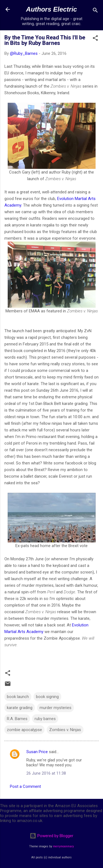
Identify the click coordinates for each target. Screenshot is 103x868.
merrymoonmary (63, 846)
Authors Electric (51, 9)
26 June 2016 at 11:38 (46, 773)
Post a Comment (25, 786)
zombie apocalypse (24, 730)
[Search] (95, 11)
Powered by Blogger (51, 836)
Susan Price (37, 752)
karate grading (20, 708)
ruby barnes (45, 719)
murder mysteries (55, 708)
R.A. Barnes (17, 719)
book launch (18, 697)
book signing (47, 697)
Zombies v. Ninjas (65, 730)
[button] (95, 39)
